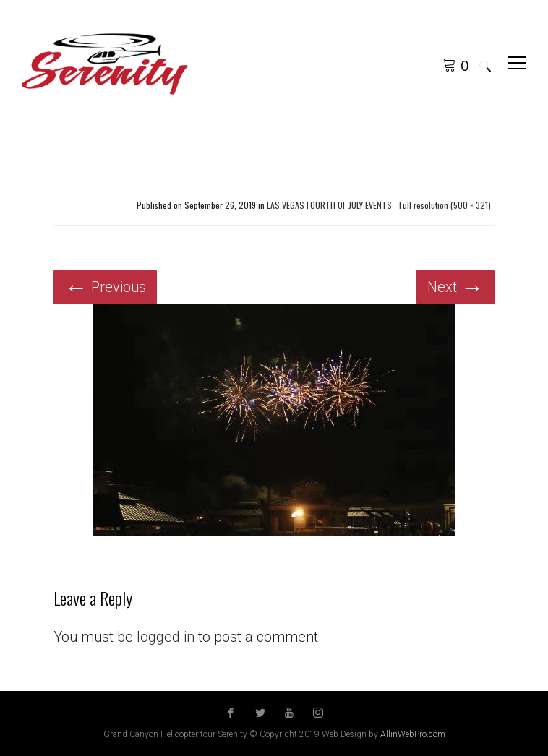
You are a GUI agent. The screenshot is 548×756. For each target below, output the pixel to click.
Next (455, 287)
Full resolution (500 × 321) (445, 205)
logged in (166, 637)
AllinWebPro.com (413, 734)
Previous (105, 287)
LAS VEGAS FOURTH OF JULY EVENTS (329, 205)
